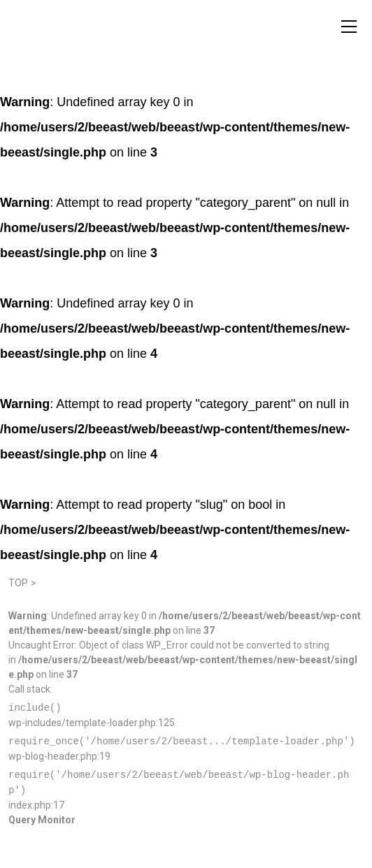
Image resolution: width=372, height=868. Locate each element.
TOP (18, 583)
